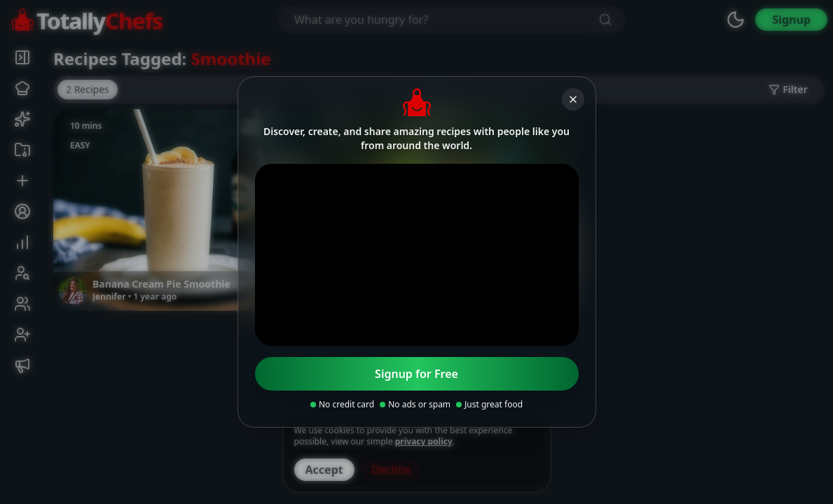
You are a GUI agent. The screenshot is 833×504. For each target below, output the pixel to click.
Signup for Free (416, 374)
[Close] (573, 99)
